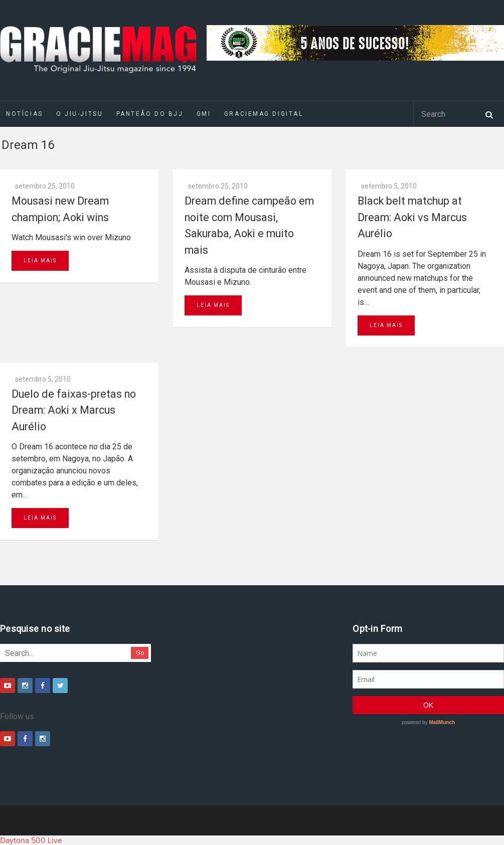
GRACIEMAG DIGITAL (264, 114)
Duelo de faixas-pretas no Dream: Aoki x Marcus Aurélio (74, 410)
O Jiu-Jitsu (79, 114)
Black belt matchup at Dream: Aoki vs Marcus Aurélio (412, 217)
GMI (204, 114)
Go (140, 653)
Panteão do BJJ (150, 114)
